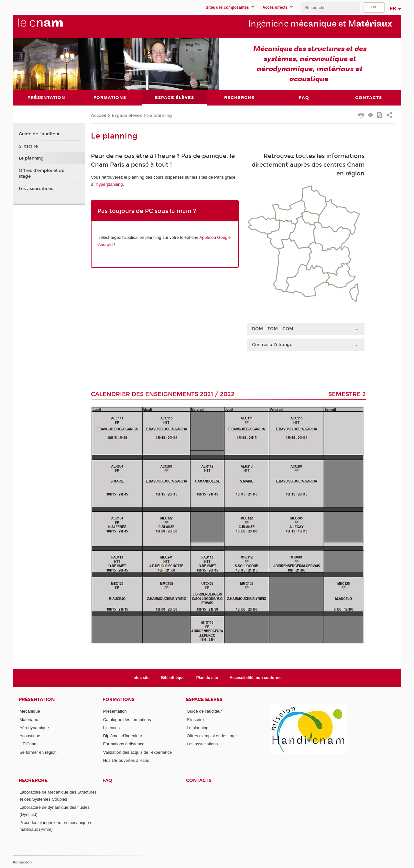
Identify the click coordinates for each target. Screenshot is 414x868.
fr (393, 8)
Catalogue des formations (127, 719)
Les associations (36, 188)
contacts (199, 780)
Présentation (37, 700)
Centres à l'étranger (273, 345)
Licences (111, 727)
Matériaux (29, 719)
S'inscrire (28, 146)
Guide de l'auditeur (39, 134)
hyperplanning (110, 184)
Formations (119, 700)
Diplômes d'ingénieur (123, 736)
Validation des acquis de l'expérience (138, 752)
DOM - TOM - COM (273, 329)
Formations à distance (124, 744)
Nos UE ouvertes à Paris (126, 760)
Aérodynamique (34, 727)
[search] (330, 8)
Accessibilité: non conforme (256, 677)
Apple (205, 237)
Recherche (33, 780)
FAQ (107, 780)
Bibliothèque (173, 677)
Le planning (160, 115)
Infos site (141, 677)
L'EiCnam (28, 744)
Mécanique (30, 711)
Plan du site (207, 677)
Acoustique (30, 736)
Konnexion (22, 862)
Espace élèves (127, 115)
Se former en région (38, 752)
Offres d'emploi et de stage (42, 173)
